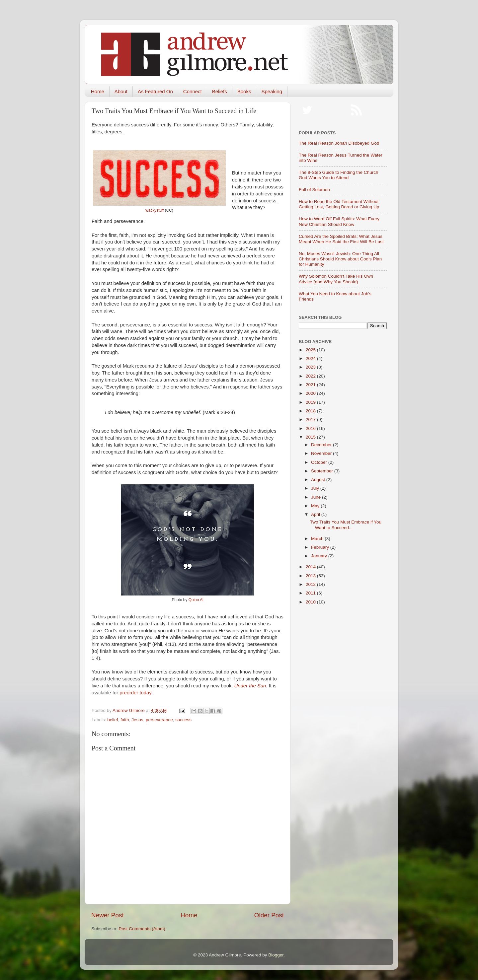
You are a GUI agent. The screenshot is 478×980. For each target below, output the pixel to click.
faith (125, 720)
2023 (311, 367)
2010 (311, 602)
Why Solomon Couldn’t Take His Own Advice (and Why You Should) (336, 279)
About (121, 91)
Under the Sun (250, 686)
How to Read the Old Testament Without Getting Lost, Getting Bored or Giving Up (339, 204)
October (320, 462)
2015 (311, 437)
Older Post (269, 915)
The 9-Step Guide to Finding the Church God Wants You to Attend (338, 175)
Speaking (272, 91)
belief (113, 720)
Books (244, 91)
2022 (311, 376)
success (183, 720)
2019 (311, 402)
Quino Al (196, 600)
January (320, 556)
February (321, 547)
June (317, 497)
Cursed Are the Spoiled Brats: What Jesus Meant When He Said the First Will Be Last (341, 239)
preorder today (135, 693)
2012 (311, 584)
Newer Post (108, 915)
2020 (311, 393)
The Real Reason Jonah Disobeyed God (339, 143)
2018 (311, 411)
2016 (311, 428)
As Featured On (155, 91)
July (316, 488)
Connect (193, 91)
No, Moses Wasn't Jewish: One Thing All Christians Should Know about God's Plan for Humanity (340, 259)
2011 (311, 593)
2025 (311, 350)
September (323, 471)
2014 (311, 567)
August (319, 480)
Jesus (137, 720)
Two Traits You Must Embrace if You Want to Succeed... (346, 525)
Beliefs (220, 91)
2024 (311, 358)
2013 (311, 576)
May (316, 506)
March (318, 539)
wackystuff (155, 210)
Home (98, 91)
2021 (311, 385)
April (316, 514)
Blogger (276, 955)
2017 (311, 420)
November (322, 453)
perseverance (159, 720)
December (322, 445)
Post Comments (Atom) (142, 929)
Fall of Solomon (314, 190)
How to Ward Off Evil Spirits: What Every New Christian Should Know (339, 221)
